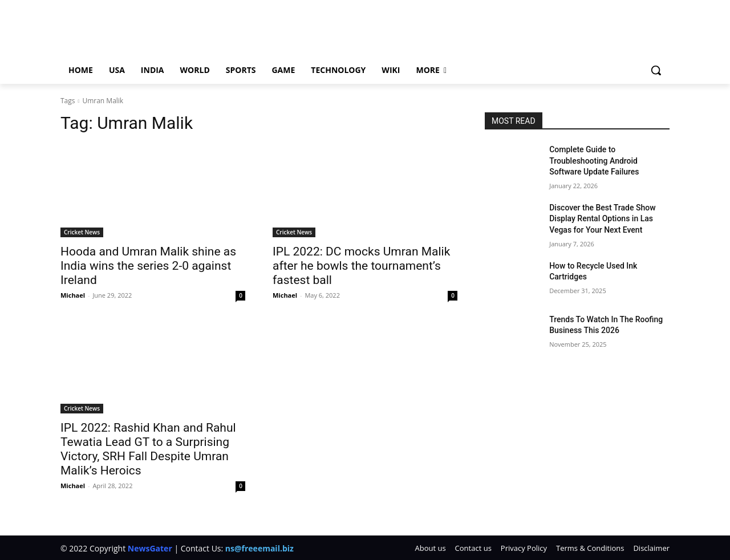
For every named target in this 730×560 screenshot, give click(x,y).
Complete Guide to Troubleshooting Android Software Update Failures (594, 161)
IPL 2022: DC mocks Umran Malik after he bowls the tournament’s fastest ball (361, 266)
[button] (656, 70)
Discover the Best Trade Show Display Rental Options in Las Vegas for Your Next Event (602, 219)
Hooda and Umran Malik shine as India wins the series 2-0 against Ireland (148, 266)
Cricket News (82, 232)
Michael (73, 295)
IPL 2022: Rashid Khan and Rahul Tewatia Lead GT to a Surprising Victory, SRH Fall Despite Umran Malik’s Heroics (148, 449)
